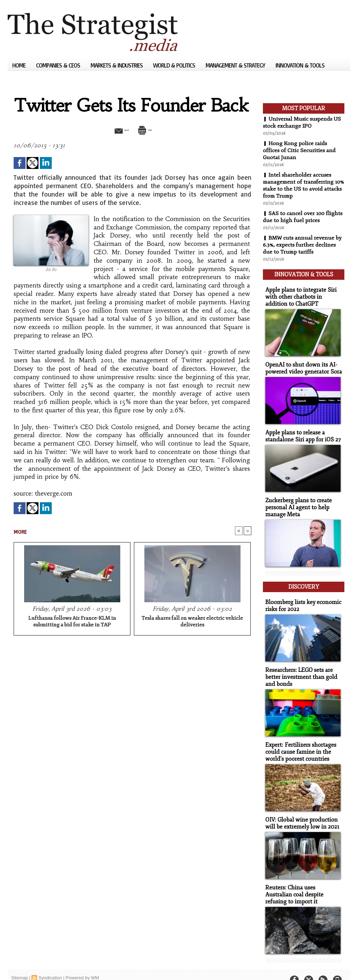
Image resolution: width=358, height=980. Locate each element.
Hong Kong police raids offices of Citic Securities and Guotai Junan (300, 150)
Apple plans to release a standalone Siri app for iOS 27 (300, 431)
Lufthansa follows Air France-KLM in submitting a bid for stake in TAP (72, 622)
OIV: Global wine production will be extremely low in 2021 (300, 811)
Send (115, 129)
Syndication (50, 964)
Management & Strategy (236, 65)
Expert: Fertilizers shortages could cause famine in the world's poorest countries (299, 741)
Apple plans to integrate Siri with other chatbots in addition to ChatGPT (302, 294)
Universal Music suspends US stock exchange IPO (303, 122)
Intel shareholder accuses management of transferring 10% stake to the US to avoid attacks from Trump (299, 185)
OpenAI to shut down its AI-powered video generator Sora (301, 364)
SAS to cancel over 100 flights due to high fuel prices (303, 217)
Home (20, 65)
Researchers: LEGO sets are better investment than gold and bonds (299, 667)
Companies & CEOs (59, 65)
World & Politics (175, 65)
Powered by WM (82, 964)
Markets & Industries (117, 65)
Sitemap (20, 964)
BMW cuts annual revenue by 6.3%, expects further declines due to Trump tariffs (303, 245)
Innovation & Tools (300, 65)
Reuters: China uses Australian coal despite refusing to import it (302, 882)
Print (150, 129)
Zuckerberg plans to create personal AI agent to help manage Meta (297, 502)
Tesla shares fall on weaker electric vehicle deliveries (192, 622)
